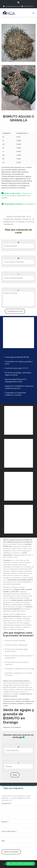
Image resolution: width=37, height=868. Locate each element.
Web (3, 841)
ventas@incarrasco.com (12, 6)
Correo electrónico (9, 831)
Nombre (5, 822)
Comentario (7, 803)
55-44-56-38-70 (27, 6)
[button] (20, 864)
